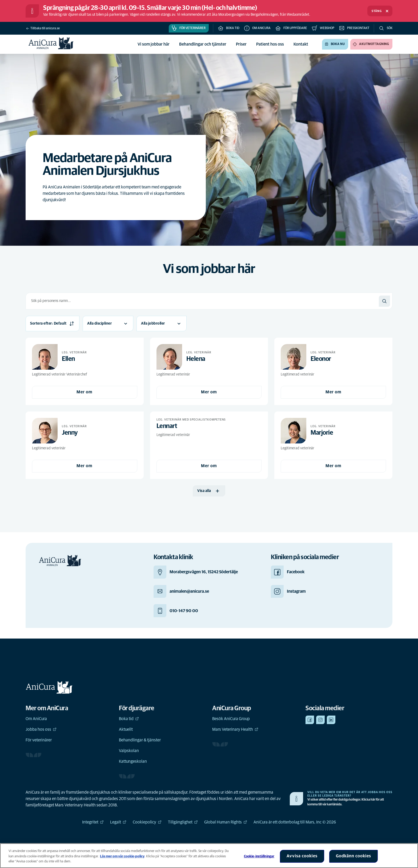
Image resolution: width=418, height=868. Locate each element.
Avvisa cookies (302, 856)
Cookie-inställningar (259, 856)
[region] (209, 856)
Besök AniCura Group (231, 719)
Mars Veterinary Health (235, 729)
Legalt (118, 822)
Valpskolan (129, 751)
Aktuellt (126, 729)
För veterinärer (39, 740)
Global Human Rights (226, 822)
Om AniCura (36, 719)
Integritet (93, 822)
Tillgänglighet (183, 822)
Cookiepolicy (147, 822)
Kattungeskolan (133, 761)
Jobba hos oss (41, 729)
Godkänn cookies (353, 856)
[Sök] (384, 301)
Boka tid (129, 719)
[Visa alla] (209, 491)
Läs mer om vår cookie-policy (122, 856)
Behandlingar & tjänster (140, 740)
